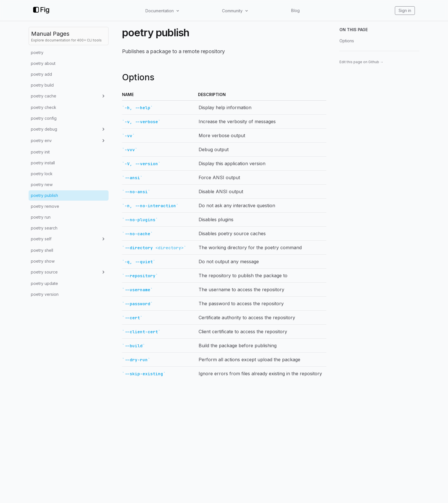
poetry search (44, 228)
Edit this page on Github (361, 62)
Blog (295, 10)
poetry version (45, 294)
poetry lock (42, 174)
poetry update (44, 283)
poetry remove (45, 206)
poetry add (41, 74)
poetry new (42, 184)
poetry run (41, 217)
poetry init (40, 152)
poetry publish (44, 195)
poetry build (42, 85)
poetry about (43, 63)
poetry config (44, 118)
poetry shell (42, 250)
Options (347, 41)
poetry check (44, 107)
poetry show (43, 261)
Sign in (405, 10)
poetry (37, 52)
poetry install (43, 163)
